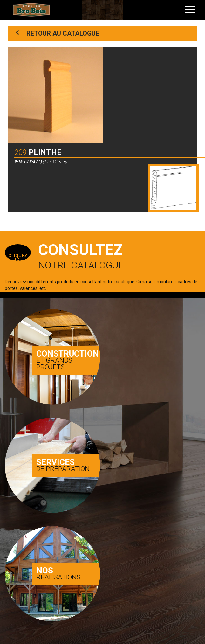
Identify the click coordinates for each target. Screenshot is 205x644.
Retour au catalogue (58, 33)
